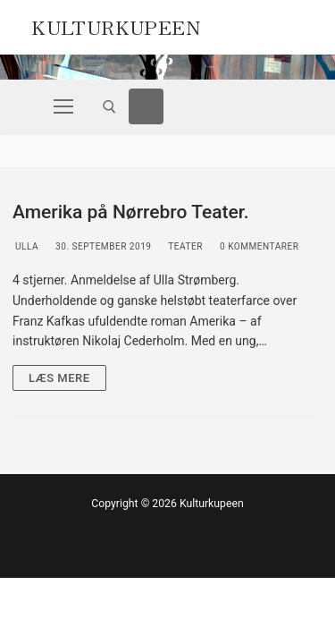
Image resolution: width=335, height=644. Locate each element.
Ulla (25, 246)
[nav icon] (63, 106)
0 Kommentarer (258, 246)
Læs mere (59, 378)
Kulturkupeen (116, 25)
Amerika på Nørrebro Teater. (131, 212)
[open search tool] (109, 107)
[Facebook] (147, 106)
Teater (184, 246)
